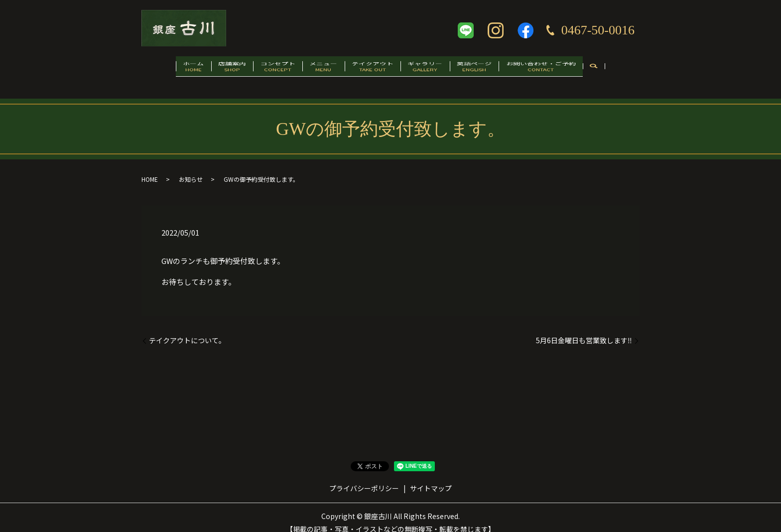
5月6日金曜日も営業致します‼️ (584, 331)
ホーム (165, 68)
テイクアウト (377, 68)
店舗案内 (212, 68)
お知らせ (191, 169)
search (626, 69)
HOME (150, 169)
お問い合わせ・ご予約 (569, 68)
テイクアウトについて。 (187, 331)
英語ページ (495, 68)
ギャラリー (437, 68)
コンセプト (265, 68)
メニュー (319, 68)
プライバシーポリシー (364, 478)
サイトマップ (431, 478)
